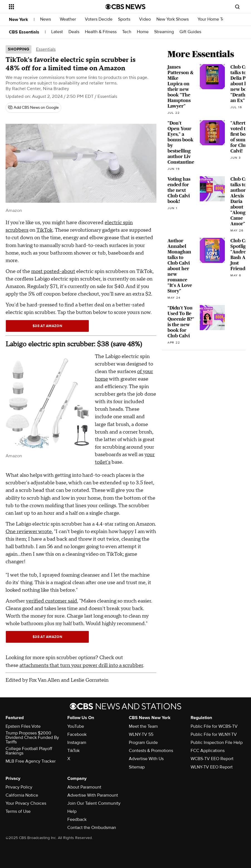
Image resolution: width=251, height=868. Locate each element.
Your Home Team (214, 19)
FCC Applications (208, 751)
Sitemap (137, 767)
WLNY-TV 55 (141, 734)
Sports (126, 19)
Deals (74, 32)
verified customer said (51, 601)
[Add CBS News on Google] (33, 108)
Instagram (77, 743)
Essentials (46, 49)
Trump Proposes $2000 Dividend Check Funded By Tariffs (32, 738)
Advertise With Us (146, 759)
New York (19, 20)
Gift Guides (190, 32)
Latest (57, 32)
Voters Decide (99, 19)
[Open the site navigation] (48, 7)
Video (145, 19)
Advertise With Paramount (93, 795)
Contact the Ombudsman (92, 828)
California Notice (22, 795)
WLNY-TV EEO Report (212, 767)
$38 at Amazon (47, 326)
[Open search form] (237, 7)
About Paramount (84, 787)
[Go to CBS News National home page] (125, 7)
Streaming (164, 32)
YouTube (76, 726)
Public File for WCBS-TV (214, 726)
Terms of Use (18, 811)
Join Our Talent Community (94, 803)
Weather (70, 19)
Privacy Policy (19, 787)
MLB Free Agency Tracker (31, 761)
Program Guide (143, 743)
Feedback (77, 819)
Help (72, 811)
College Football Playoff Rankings (29, 751)
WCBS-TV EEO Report (212, 759)
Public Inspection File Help (217, 743)
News (47, 19)
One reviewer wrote (29, 532)
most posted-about (53, 271)
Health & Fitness (101, 32)
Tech (127, 32)
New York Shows (174, 19)
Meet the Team (143, 726)
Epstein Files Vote (23, 726)
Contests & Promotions (151, 751)
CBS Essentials (24, 32)
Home (143, 32)
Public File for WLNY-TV (214, 734)
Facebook (77, 734)
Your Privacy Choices (26, 803)
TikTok (45, 230)
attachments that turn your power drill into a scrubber (81, 665)
